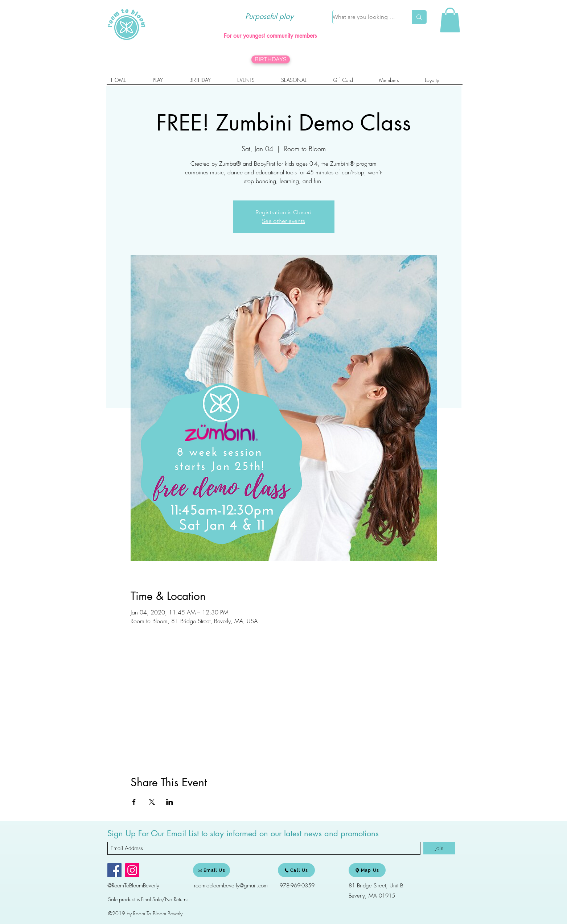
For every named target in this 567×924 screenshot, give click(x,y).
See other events (283, 221)
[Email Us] (211, 870)
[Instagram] (132, 870)
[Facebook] (114, 870)
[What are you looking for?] (365, 17)
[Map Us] (367, 870)
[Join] (439, 848)
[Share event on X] (152, 802)
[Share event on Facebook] (134, 802)
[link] (450, 20)
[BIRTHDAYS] (271, 59)
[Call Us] (296, 870)
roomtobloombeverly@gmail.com (231, 886)
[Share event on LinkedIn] (170, 802)
